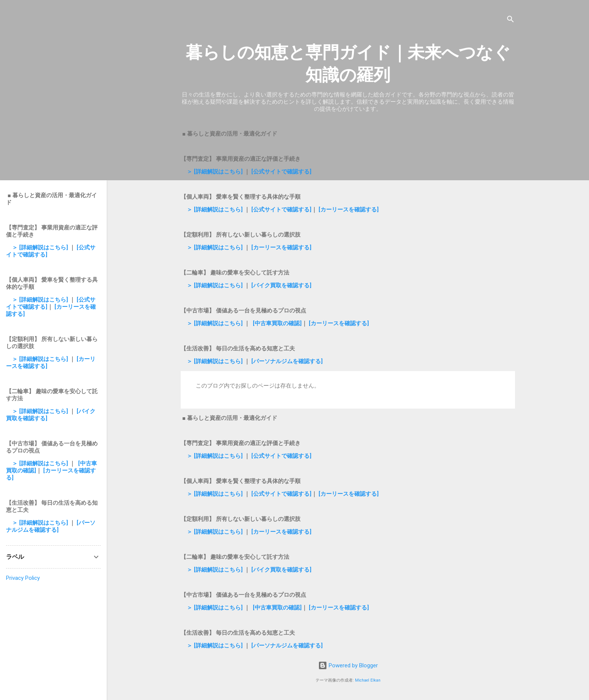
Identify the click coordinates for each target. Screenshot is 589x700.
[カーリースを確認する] (349, 210)
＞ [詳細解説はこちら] (215, 172)
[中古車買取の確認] (277, 323)
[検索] (510, 20)
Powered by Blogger (348, 665)
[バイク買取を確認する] (281, 285)
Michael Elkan (368, 680)
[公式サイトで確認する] (281, 172)
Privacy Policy (23, 578)
